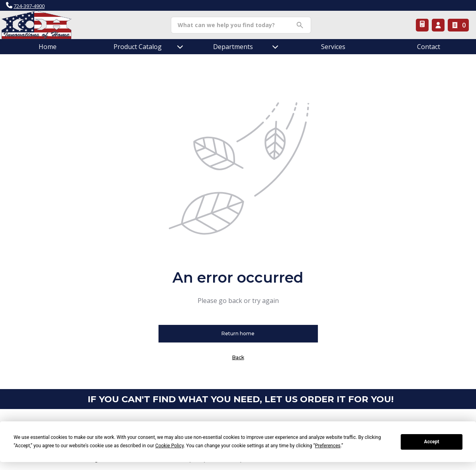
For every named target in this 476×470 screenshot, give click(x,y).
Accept (432, 442)
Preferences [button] (328, 446)
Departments (233, 47)
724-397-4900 (29, 6)
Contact (429, 47)
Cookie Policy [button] (169, 446)
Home (48, 47)
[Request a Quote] (422, 25)
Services (333, 47)
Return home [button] (238, 333)
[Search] (235, 25)
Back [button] (238, 357)
